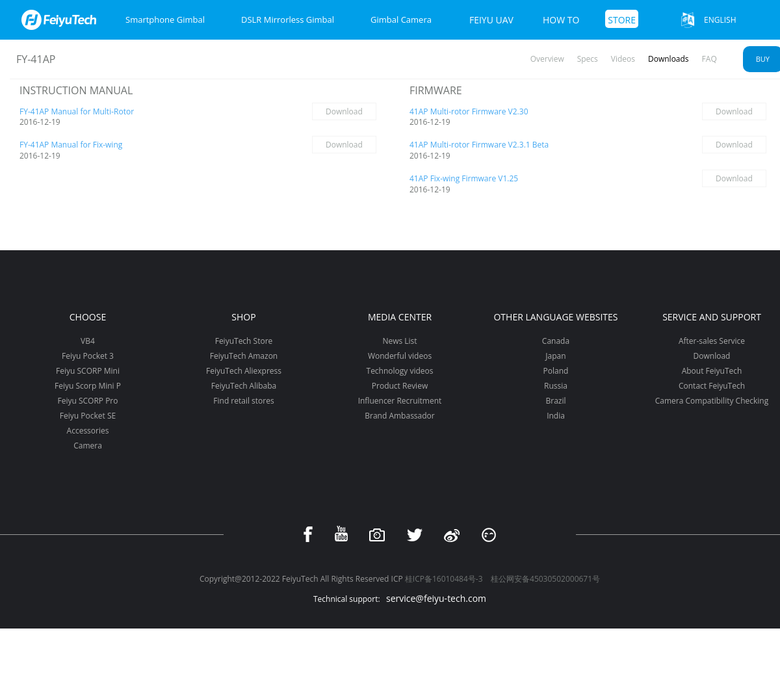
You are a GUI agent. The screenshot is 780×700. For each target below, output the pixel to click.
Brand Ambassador (399, 416)
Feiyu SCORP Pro (87, 401)
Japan (555, 356)
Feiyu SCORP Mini (88, 371)
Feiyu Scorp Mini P (88, 386)
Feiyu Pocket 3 (88, 356)
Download (344, 111)
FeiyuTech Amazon (244, 356)
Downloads (669, 59)
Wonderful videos (400, 356)
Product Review (400, 386)
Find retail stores (243, 401)
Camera (88, 446)
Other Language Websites (555, 317)
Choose (88, 317)
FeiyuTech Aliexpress (244, 371)
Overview (547, 59)
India (556, 416)
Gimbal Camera (401, 19)
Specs (588, 59)
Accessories (88, 431)
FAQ (709, 59)
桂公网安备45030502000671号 (545, 579)
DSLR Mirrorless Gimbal (288, 19)
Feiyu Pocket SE (88, 416)
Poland (556, 371)
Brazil (555, 401)
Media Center (400, 317)
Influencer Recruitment (400, 401)
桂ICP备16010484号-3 (444, 579)
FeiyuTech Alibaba (244, 386)
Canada (556, 341)
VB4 (88, 341)
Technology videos (400, 371)
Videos (623, 59)
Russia (556, 386)
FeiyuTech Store (244, 341)
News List (399, 341)
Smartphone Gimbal (165, 19)
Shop (243, 317)
